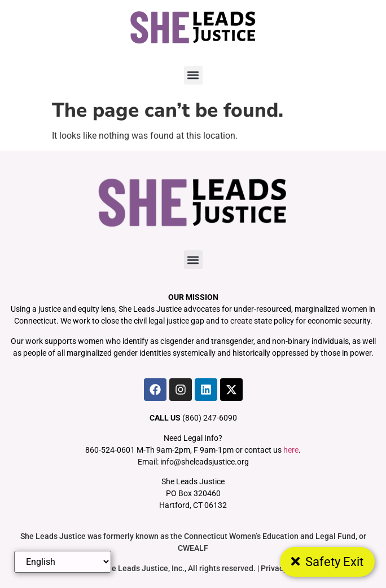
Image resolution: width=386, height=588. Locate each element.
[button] (193, 75)
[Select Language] (63, 562)
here (291, 450)
